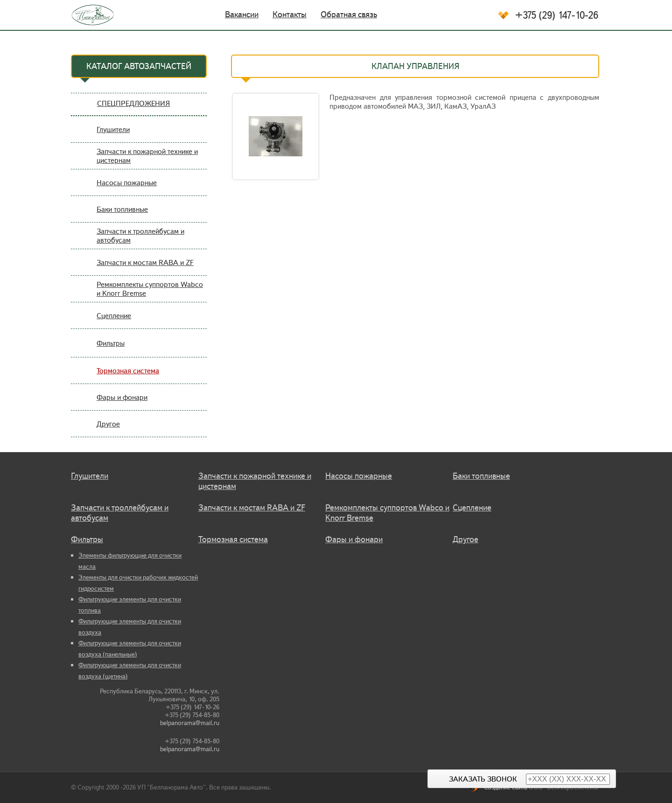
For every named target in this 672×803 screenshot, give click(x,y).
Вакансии (242, 14)
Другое (108, 424)
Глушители (113, 129)
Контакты (290, 14)
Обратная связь (349, 14)
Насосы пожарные (127, 183)
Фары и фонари (122, 397)
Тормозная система (128, 371)
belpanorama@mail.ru (190, 723)
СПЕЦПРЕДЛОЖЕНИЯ (133, 103)
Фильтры (111, 343)
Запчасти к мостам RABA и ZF (145, 262)
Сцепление (114, 316)
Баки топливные (122, 209)
